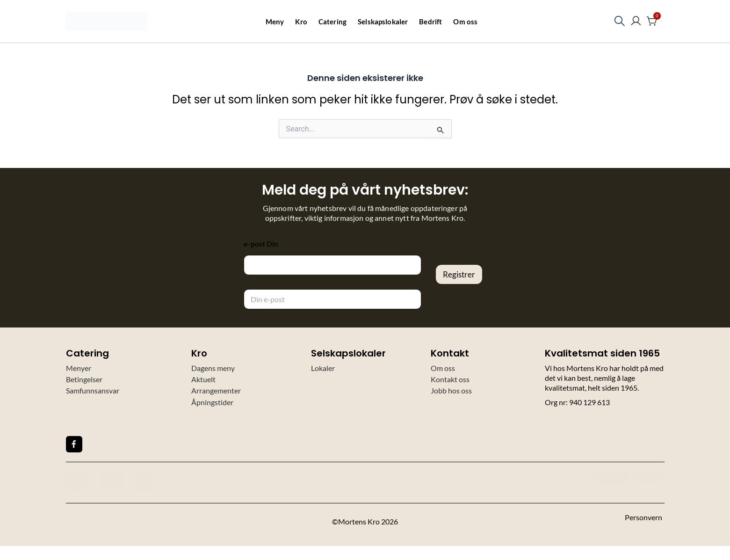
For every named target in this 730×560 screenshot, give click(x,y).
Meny (275, 22)
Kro (301, 22)
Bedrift (430, 22)
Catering (332, 22)
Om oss (465, 22)
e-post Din (261, 244)
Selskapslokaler (383, 22)
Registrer (459, 274)
